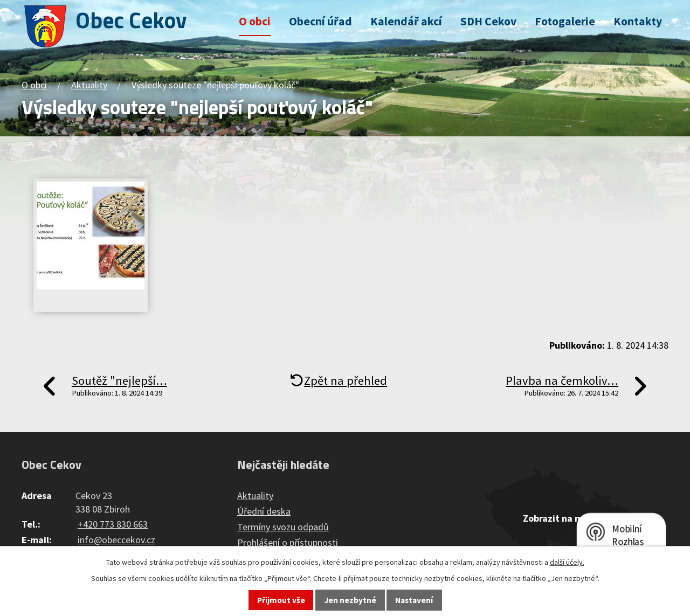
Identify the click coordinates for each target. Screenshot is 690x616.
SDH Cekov (488, 21)
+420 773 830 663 (113, 524)
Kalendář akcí (406, 21)
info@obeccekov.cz (116, 540)
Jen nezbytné (350, 600)
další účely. (567, 562)
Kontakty (638, 21)
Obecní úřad (320, 21)
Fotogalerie (565, 21)
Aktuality (89, 85)
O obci (255, 21)
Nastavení (414, 600)
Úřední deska (264, 511)
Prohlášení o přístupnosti (288, 542)
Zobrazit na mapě (561, 518)
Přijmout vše (281, 600)
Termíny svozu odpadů (283, 527)
